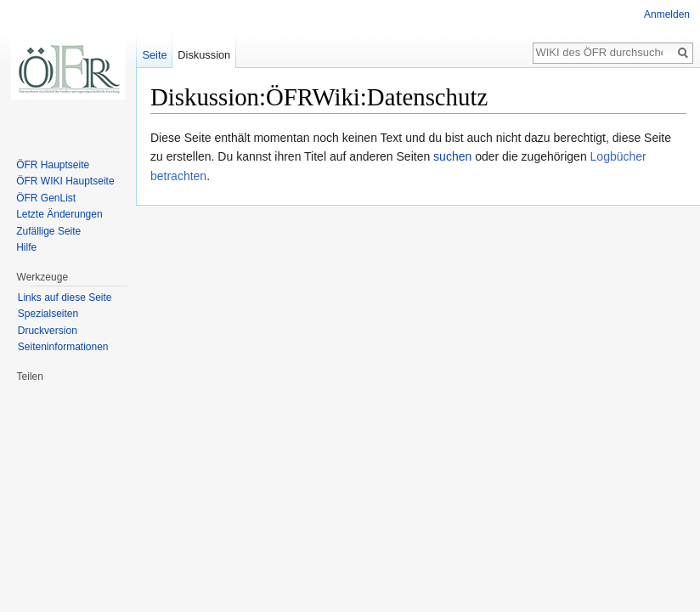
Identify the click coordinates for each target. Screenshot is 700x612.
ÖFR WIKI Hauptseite (65, 181)
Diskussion (204, 55)
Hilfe (26, 247)
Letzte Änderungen (59, 214)
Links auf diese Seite (65, 297)
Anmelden (667, 14)
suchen (452, 156)
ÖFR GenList (46, 198)
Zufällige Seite (48, 231)
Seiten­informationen (63, 347)
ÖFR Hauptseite (53, 165)
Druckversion (48, 331)
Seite (154, 55)
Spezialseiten (48, 314)
